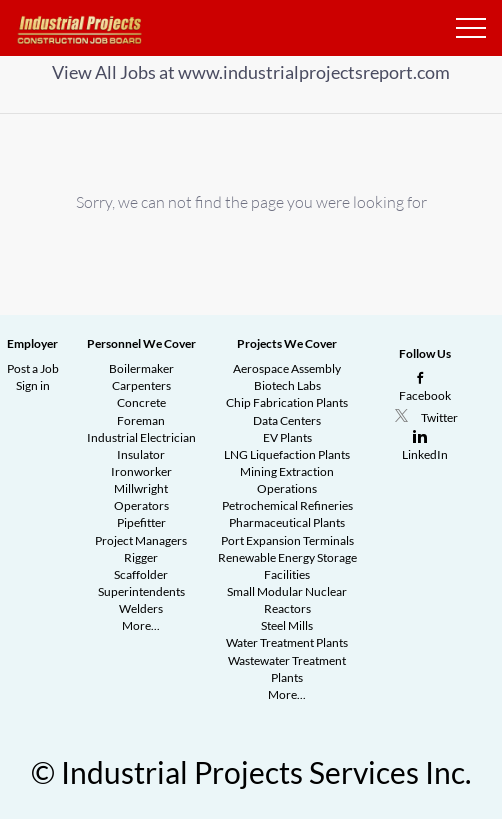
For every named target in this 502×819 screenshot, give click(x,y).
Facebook (425, 395)
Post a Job (33, 368)
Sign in (33, 385)
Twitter (439, 417)
